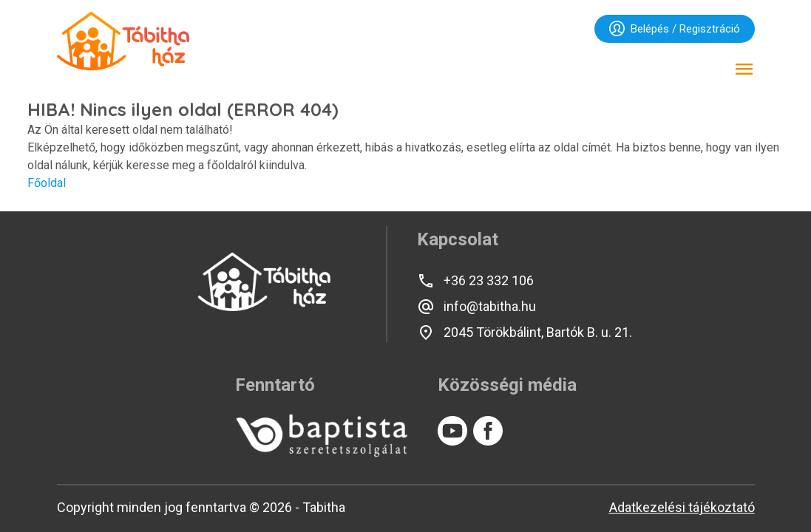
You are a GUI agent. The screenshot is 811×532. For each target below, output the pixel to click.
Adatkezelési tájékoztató (682, 507)
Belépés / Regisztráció (675, 28)
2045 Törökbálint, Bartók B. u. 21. (525, 332)
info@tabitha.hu (476, 307)
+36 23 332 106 (475, 281)
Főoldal (47, 183)
